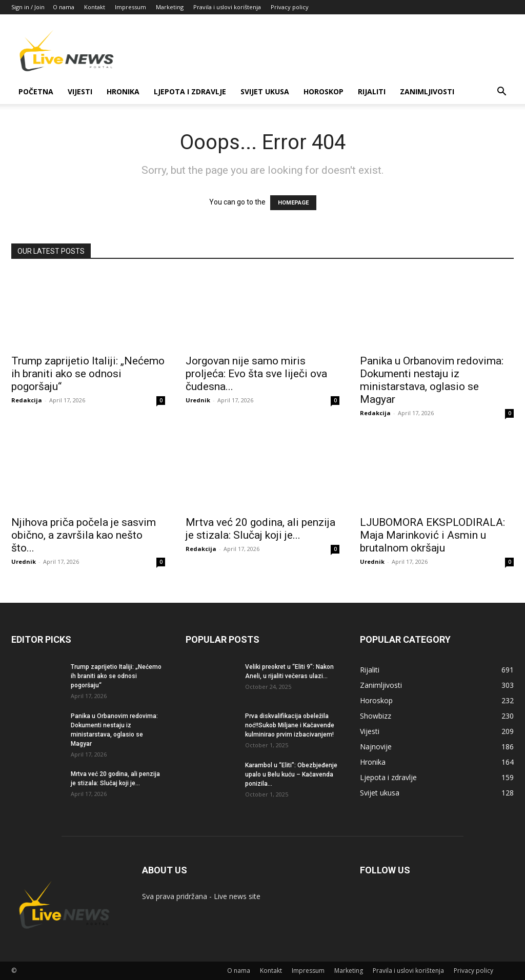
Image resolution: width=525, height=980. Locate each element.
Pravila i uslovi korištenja (227, 7)
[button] (501, 93)
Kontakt (95, 7)
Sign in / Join (28, 7)
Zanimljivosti (427, 91)
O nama (64, 7)
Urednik (198, 400)
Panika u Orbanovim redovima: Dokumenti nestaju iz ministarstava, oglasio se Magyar (432, 380)
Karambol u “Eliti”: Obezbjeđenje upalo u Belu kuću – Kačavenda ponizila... (291, 774)
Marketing (170, 7)
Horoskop (324, 91)
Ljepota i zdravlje (190, 91)
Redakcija (27, 400)
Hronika (123, 91)
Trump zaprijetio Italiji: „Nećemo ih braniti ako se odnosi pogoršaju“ (88, 374)
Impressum (130, 7)
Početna (36, 91)
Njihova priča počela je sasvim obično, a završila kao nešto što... (84, 535)
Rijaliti (372, 91)
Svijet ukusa (265, 91)
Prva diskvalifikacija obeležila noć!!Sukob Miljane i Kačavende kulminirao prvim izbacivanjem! (290, 725)
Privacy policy (290, 7)
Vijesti (80, 91)
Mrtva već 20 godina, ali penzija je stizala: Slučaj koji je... (260, 529)
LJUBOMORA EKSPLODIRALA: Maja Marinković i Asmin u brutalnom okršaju (432, 535)
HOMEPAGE (293, 203)
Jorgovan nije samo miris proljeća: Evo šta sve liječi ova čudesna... (256, 374)
